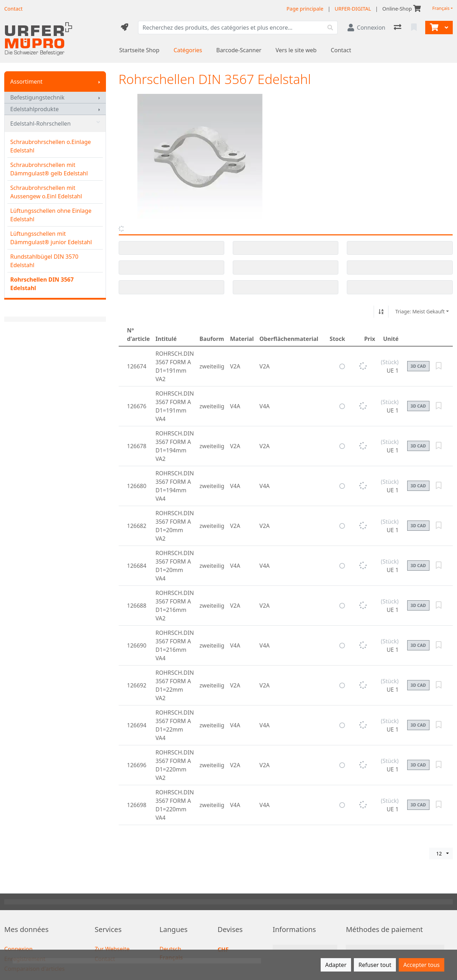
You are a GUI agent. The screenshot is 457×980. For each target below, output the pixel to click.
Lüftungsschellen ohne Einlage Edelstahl (51, 215)
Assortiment (26, 82)
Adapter (336, 965)
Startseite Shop (140, 50)
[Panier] (433, 28)
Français (441, 8)
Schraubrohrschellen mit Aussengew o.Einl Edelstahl (46, 192)
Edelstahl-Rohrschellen (55, 124)
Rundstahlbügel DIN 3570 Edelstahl (44, 261)
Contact (341, 50)
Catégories (188, 50)
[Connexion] (366, 28)
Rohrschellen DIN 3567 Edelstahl (42, 284)
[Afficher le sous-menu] (99, 82)
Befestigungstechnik (37, 97)
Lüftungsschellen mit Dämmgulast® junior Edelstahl (51, 238)
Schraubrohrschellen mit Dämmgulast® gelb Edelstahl (49, 169)
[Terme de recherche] (231, 28)
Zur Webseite (112, 949)
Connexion (18, 949)
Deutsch (171, 949)
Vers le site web (296, 50)
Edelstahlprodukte (34, 109)
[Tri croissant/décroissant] (381, 312)
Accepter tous (422, 965)
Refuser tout (375, 965)
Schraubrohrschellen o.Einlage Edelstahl (51, 146)
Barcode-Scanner (239, 50)
